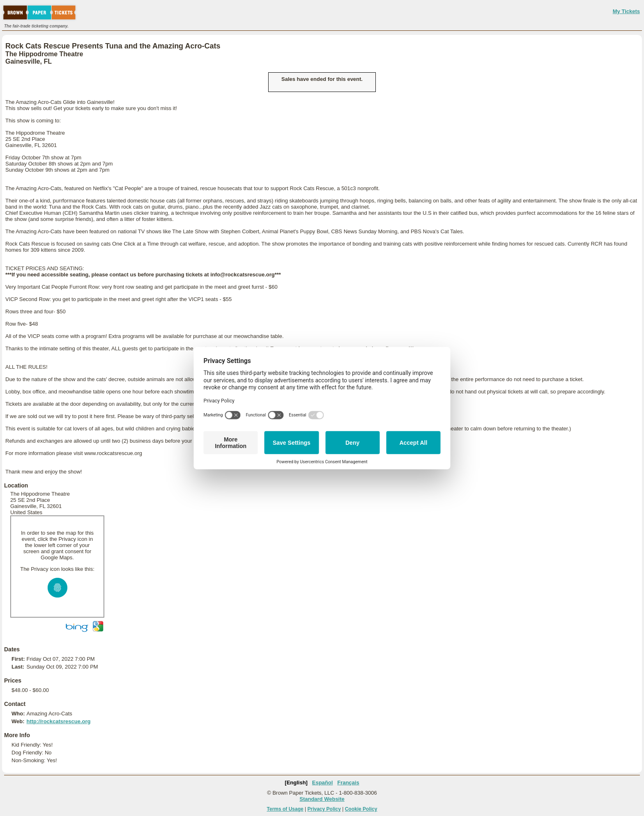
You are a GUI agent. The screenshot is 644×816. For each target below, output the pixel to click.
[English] (296, 783)
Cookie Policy (361, 809)
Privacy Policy (324, 809)
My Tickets (626, 11)
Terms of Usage (285, 809)
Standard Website (322, 799)
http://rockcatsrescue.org (58, 721)
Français (348, 783)
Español (323, 783)
